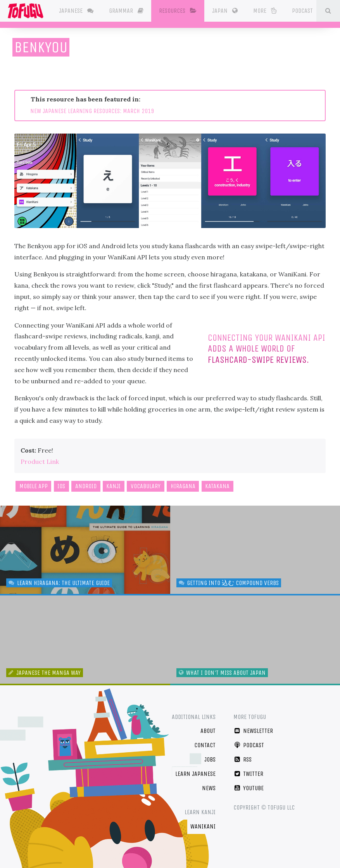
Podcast (306, 10)
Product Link (40, 461)
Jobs (210, 759)
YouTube (249, 788)
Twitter (248, 774)
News (209, 788)
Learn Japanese (195, 774)
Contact (205, 745)
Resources (178, 11)
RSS (242, 759)
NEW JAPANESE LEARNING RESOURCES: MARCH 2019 (92, 111)
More (265, 11)
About (208, 731)
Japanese (76, 11)
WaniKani (203, 826)
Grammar (126, 11)
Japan (225, 11)
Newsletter (253, 731)
